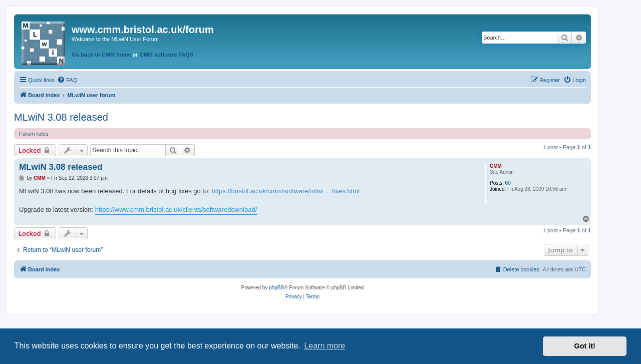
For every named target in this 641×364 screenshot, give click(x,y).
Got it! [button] (585, 346)
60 (508, 183)
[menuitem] (67, 80)
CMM (496, 166)
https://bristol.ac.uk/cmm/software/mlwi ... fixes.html (285, 191)
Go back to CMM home (101, 55)
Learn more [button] (325, 346)
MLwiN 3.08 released (61, 117)
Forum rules (34, 134)
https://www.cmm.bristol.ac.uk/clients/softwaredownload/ (176, 210)
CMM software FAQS (167, 55)
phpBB (276, 288)
